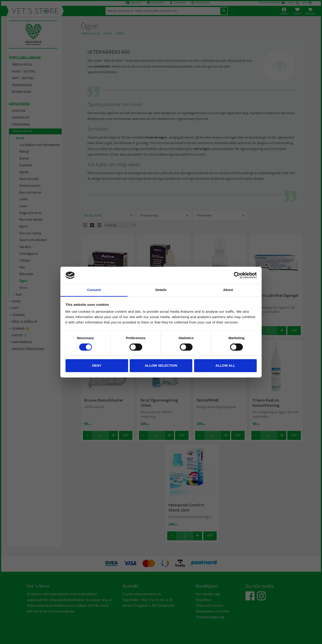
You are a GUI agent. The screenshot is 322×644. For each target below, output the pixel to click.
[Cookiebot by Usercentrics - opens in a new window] (237, 275)
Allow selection (161, 366)
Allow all (225, 366)
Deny (97, 366)
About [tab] (228, 290)
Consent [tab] (94, 290)
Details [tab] (161, 290)
